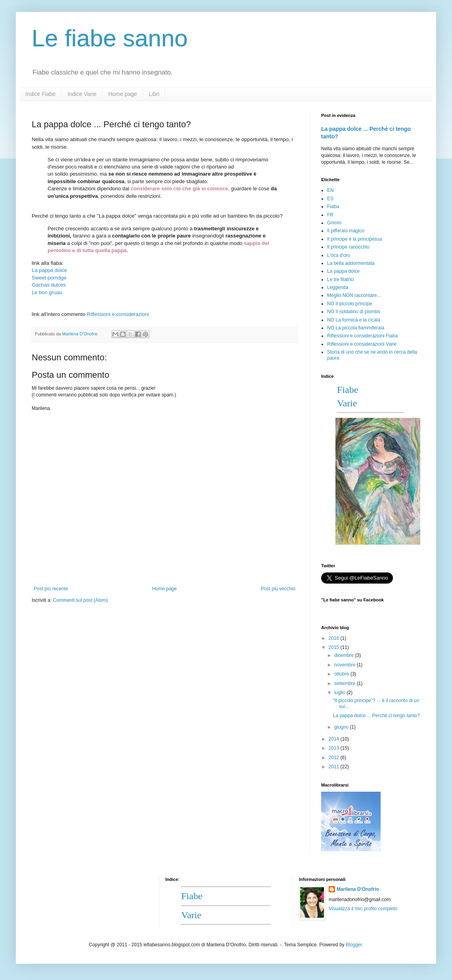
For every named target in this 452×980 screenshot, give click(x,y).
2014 (335, 739)
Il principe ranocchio (348, 247)
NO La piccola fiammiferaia (356, 328)
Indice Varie (82, 94)
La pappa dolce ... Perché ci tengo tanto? (376, 716)
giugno (342, 727)
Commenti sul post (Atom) (80, 600)
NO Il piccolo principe (350, 304)
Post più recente (51, 589)
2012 (335, 758)
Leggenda (338, 287)
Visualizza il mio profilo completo (363, 909)
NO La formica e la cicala (354, 320)
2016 (335, 638)
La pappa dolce (343, 271)
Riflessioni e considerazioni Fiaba (362, 336)
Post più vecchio (278, 589)
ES (330, 199)
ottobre (342, 674)
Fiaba (333, 207)
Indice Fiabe (40, 94)
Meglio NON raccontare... (354, 295)
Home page (123, 94)
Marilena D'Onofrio (358, 889)
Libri (154, 94)
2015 (335, 647)
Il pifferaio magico (346, 231)
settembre (346, 683)
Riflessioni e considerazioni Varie (362, 344)
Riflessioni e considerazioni (118, 314)
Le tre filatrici (341, 279)
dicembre (345, 655)
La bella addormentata (351, 263)
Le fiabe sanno (110, 38)
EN (330, 190)
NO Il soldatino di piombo (354, 312)
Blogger (354, 945)
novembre (346, 665)
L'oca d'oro (339, 255)
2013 (335, 748)
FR (330, 215)
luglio (340, 693)
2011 (335, 767)
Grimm (334, 223)
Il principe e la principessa (354, 239)
